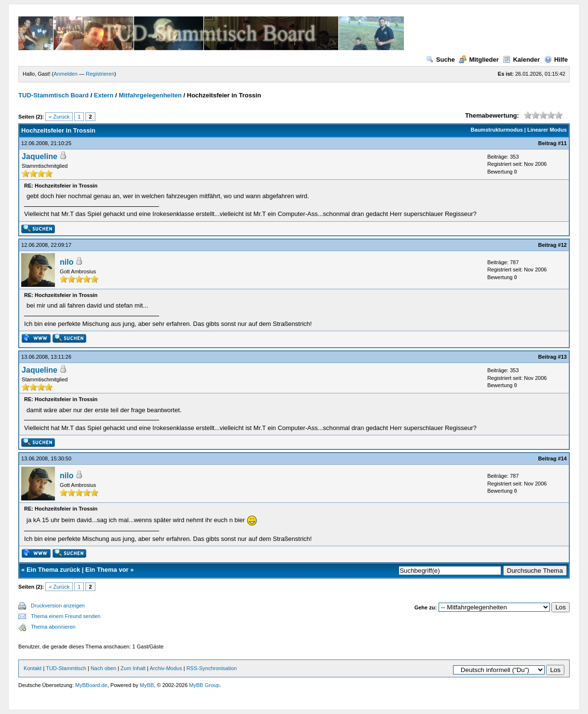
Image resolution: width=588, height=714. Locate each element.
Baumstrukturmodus (497, 130)
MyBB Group (204, 685)
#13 (562, 357)
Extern (104, 95)
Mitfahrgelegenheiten (150, 95)
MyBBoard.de (91, 685)
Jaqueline (40, 156)
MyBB (147, 685)
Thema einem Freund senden (66, 616)
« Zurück (59, 117)
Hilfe (556, 60)
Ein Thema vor (107, 570)
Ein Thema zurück (53, 570)
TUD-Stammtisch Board (53, 95)
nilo (67, 262)
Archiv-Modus (166, 668)
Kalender (521, 60)
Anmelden (66, 74)
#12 (562, 245)
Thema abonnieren (53, 627)
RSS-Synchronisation (212, 668)
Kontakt (33, 668)
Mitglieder (479, 60)
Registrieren (100, 74)
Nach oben (103, 668)
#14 (562, 458)
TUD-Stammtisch (67, 668)
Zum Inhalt (133, 668)
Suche (441, 60)
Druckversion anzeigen (58, 606)
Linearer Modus (547, 130)
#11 (562, 143)
